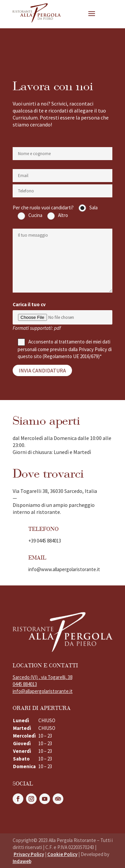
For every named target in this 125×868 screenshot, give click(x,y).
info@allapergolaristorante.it (43, 691)
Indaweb (22, 861)
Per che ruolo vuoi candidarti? (43, 208)
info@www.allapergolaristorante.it (64, 569)
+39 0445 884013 (45, 541)
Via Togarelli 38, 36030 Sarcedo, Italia (55, 491)
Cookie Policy (62, 854)
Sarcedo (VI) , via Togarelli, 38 (42, 677)
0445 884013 (25, 684)
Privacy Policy (93, 349)
